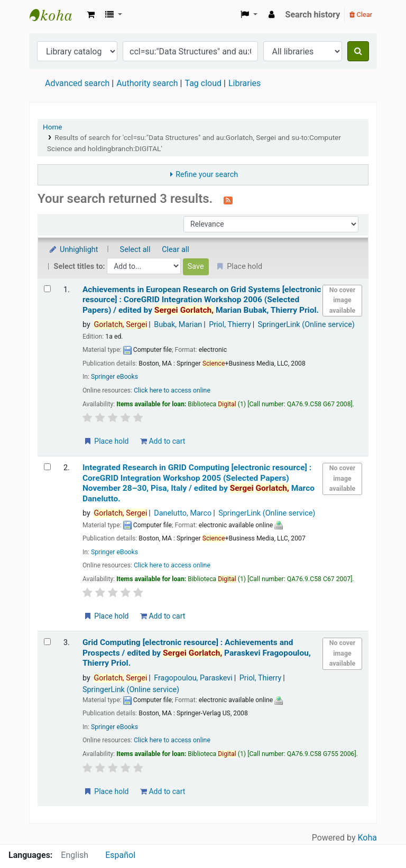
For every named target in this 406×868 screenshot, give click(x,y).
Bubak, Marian (178, 325)
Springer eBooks (114, 377)
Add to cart (163, 441)
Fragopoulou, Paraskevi (193, 678)
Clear (361, 15)
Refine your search (207, 175)
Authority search (147, 83)
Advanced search (77, 83)
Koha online (56, 15)
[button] (91, 15)
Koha (367, 838)
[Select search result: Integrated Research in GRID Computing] (47, 467)
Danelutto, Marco (183, 513)
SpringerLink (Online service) (306, 325)
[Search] (358, 51)
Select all (135, 250)
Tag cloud (203, 83)
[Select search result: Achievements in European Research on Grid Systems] (47, 289)
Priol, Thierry (230, 325)
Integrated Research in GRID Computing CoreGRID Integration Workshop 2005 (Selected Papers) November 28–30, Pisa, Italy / (199, 483)
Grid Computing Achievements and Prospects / (197, 653)
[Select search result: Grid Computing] (47, 642)
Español (120, 855)
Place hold (106, 441)
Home (53, 127)
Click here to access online (172, 390)
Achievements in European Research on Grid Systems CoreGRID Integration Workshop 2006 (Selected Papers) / (202, 300)
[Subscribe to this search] (228, 200)
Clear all (176, 250)
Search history (313, 15)
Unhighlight (73, 250)
